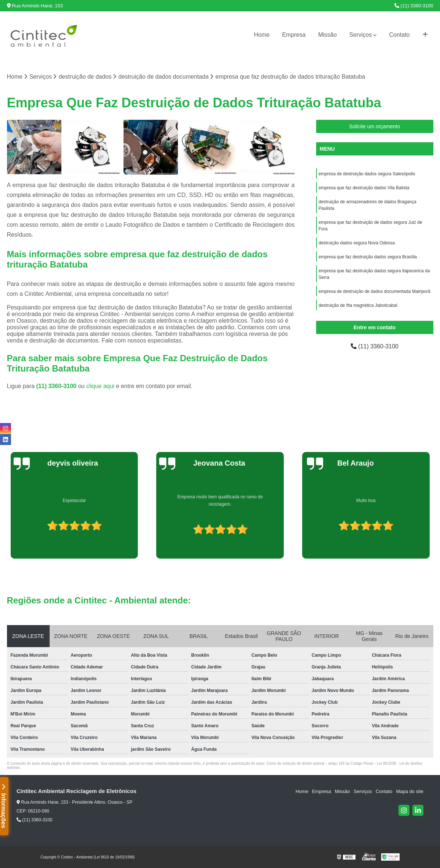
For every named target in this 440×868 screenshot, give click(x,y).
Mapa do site (409, 791)
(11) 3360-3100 (414, 6)
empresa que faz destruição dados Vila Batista (364, 188)
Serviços (360, 35)
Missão (327, 35)
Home (262, 35)
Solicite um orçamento (375, 126)
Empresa (294, 35)
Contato (399, 35)
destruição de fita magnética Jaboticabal (358, 305)
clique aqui (101, 386)
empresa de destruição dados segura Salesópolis (367, 174)
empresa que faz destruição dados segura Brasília (368, 257)
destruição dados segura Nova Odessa (357, 243)
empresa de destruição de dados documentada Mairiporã (375, 291)
